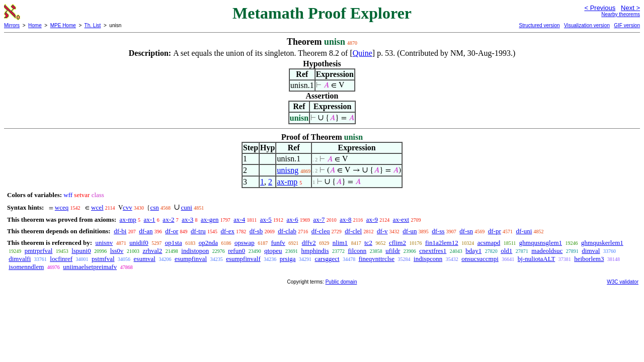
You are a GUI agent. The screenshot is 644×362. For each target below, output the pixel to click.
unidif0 (139, 243)
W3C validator (623, 282)
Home (35, 25)
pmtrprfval (39, 251)
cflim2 (397, 243)
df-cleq (321, 231)
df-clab (287, 231)
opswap (245, 243)
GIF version (627, 25)
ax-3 (187, 219)
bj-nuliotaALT (536, 259)
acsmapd (489, 243)
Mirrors (12, 25)
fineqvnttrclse (377, 259)
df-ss (438, 231)
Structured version (539, 25)
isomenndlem (26, 267)
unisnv (104, 243)
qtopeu (273, 251)
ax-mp (287, 182)
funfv (278, 243)
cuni (187, 207)
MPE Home (63, 25)
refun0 (236, 251)
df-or (172, 231)
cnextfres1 (433, 251)
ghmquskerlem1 (602, 243)
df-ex (227, 231)
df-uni (524, 231)
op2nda (208, 243)
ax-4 (239, 219)
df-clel (353, 231)
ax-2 (168, 219)
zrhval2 (152, 251)
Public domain (341, 282)
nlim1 (340, 243)
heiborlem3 (589, 259)
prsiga (288, 259)
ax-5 (266, 219)
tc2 (368, 243)
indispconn (428, 259)
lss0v (117, 251)
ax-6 (293, 219)
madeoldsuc (547, 251)
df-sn (466, 231)
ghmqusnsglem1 (541, 243)
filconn (357, 251)
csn (154, 207)
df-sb (256, 231)
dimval (591, 251)
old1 (506, 251)
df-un (410, 231)
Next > (630, 8)
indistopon (195, 251)
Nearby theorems (621, 14)
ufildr (393, 251)
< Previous (600, 8)
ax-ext (401, 219)
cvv (128, 207)
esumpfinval (191, 259)
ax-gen (210, 219)
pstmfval (103, 259)
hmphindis (315, 251)
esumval (145, 259)
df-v (382, 231)
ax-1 (150, 219)
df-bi (120, 231)
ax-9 (372, 219)
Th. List (93, 25)
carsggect (327, 259)
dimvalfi (20, 259)
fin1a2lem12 (442, 243)
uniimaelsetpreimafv (90, 267)
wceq (62, 207)
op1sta (174, 243)
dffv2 (309, 243)
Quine (363, 53)
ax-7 (319, 219)
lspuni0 (81, 251)
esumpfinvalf (243, 259)
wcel (97, 207)
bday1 (473, 251)
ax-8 (345, 219)
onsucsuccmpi (480, 259)
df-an (146, 231)
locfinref (61, 259)
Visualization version (587, 25)
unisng (288, 170)
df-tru (198, 231)
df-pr (495, 231)
